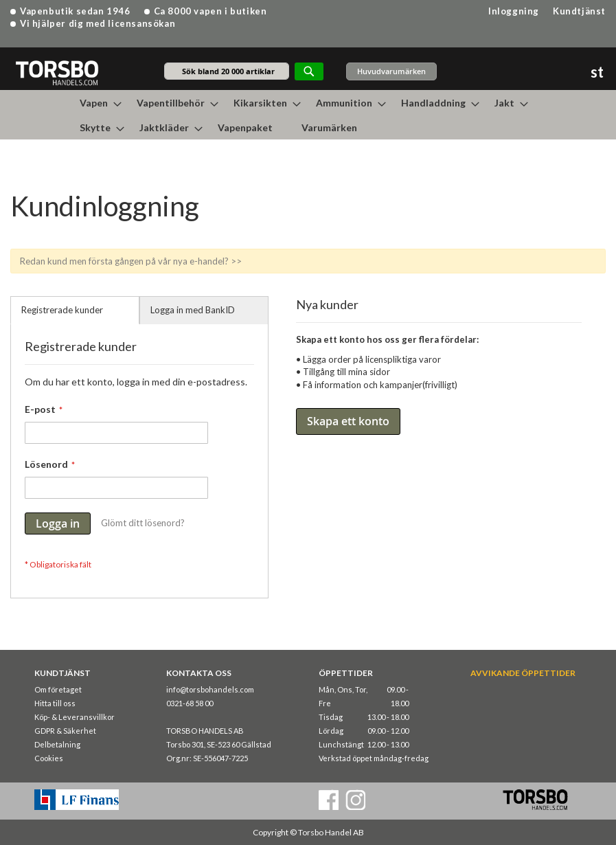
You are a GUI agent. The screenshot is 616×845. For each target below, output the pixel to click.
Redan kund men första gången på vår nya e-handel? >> (131, 261)
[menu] (308, 115)
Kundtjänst (579, 11)
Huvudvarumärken (391, 71)
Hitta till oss (55, 703)
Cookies (49, 758)
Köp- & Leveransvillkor (75, 717)
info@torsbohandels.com (210, 689)
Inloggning (514, 11)
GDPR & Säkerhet (65, 731)
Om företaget (58, 689)
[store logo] (57, 72)
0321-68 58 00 (190, 703)
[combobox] (227, 71)
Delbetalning (57, 744)
